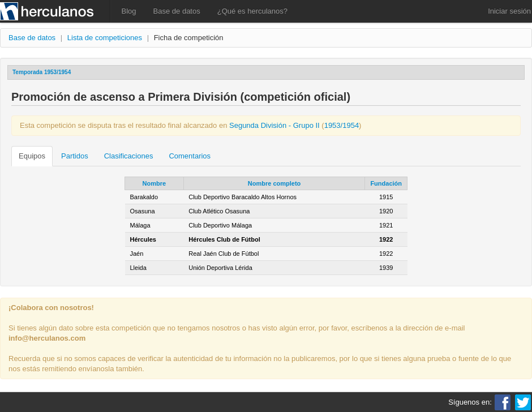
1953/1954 (342, 125)
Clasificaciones (129, 156)
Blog (129, 11)
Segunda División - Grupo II (274, 125)
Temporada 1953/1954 (42, 72)
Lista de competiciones (105, 38)
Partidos (75, 156)
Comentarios (190, 156)
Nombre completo (274, 183)
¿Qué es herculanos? (252, 11)
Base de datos (177, 11)
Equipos (32, 156)
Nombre (155, 183)
